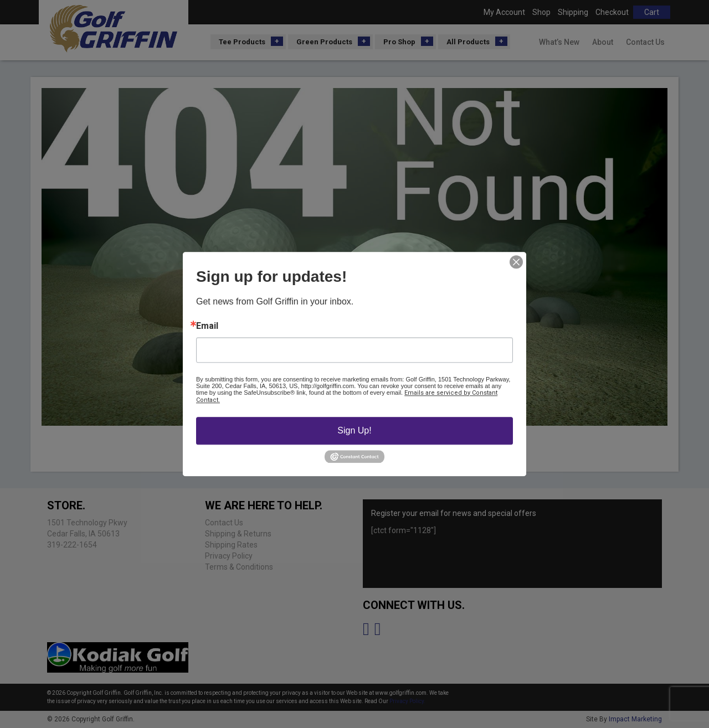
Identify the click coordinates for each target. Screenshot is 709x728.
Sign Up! (354, 430)
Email (207, 326)
